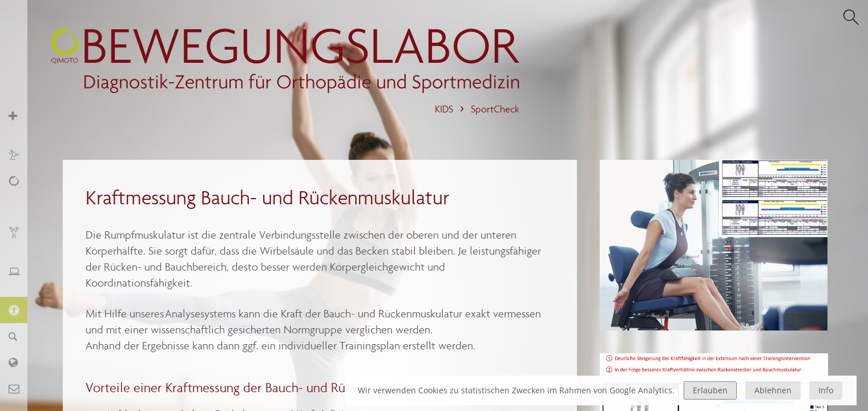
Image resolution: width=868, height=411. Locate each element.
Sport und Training (20, 154)
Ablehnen (773, 390)
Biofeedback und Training (20, 238)
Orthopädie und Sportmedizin (20, 122)
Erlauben (710, 390)
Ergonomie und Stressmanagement (20, 277)
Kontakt (20, 388)
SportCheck (495, 109)
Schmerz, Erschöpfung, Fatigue (20, 193)
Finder (20, 336)
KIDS (444, 109)
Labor (20, 362)
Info (826, 390)
